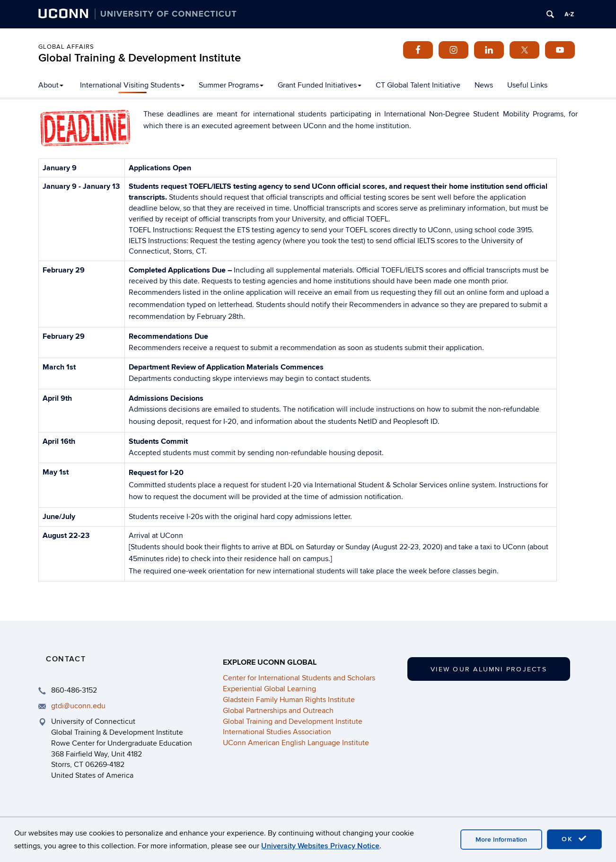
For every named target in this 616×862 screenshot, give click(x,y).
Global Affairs (66, 47)
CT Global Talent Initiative (418, 85)
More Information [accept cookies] (501, 840)
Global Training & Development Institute (140, 58)
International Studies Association (277, 732)
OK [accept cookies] (574, 839)
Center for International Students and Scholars (299, 678)
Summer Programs (231, 85)
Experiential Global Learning (269, 689)
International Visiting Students (132, 85)
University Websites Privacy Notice (320, 846)
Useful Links (527, 85)
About (51, 85)
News (484, 85)
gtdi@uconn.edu (78, 706)
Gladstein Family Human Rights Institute (289, 700)
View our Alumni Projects (489, 669)
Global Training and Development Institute (293, 721)
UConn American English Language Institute (296, 743)
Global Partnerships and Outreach (278, 711)
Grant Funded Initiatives (320, 85)
